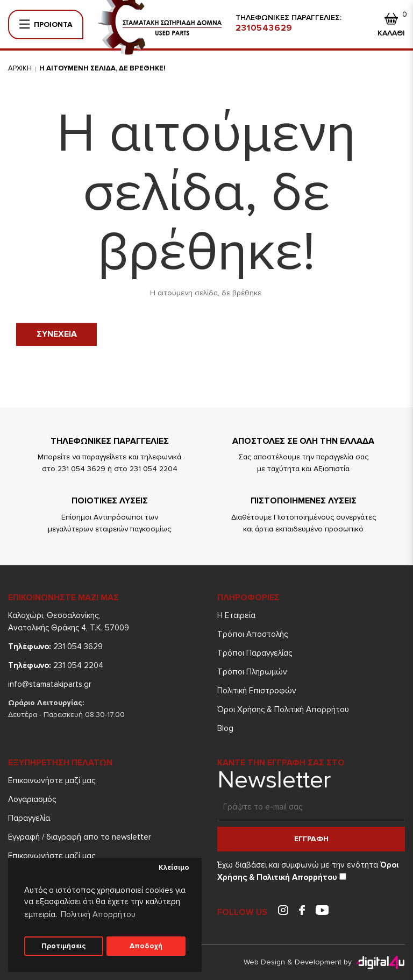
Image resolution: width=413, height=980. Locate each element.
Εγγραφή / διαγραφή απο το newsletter (80, 837)
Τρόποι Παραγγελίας (255, 653)
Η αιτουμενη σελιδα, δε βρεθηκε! (102, 68)
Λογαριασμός (32, 799)
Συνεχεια (57, 334)
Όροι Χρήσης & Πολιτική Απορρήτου (283, 709)
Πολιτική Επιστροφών (257, 691)
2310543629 (264, 28)
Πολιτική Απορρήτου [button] (98, 914)
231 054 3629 (55, 647)
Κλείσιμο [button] (174, 868)
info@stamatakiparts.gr (50, 684)
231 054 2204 (56, 665)
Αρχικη (20, 68)
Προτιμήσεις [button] (63, 946)
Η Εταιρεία (236, 615)
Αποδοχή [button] (146, 946)
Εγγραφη (311, 839)
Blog (225, 728)
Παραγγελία (29, 818)
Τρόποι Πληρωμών (252, 672)
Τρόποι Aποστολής (252, 634)
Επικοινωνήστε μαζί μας (52, 780)
